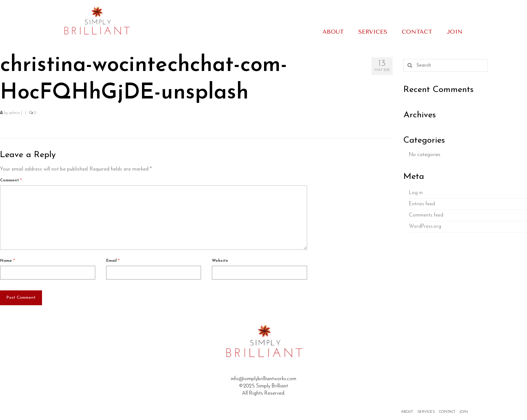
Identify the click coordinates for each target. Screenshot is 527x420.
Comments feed (426, 215)
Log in (416, 193)
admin (14, 113)
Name (7, 261)
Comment (11, 180)
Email (113, 261)
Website (220, 261)
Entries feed (422, 204)
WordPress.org (425, 226)
